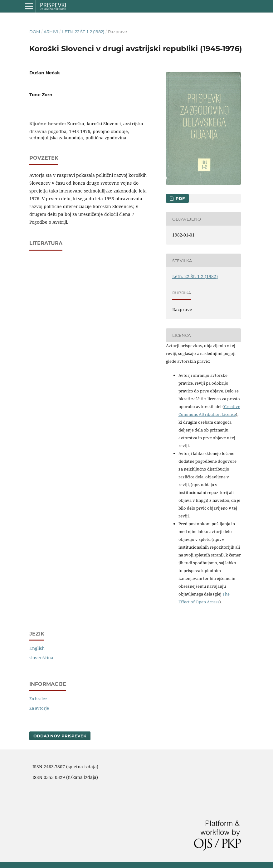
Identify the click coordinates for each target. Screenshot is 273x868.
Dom (35, 32)
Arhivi (51, 32)
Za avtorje (39, 708)
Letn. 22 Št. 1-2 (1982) (83, 32)
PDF (180, 198)
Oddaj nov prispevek (60, 736)
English (37, 648)
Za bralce (38, 699)
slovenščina (41, 658)
